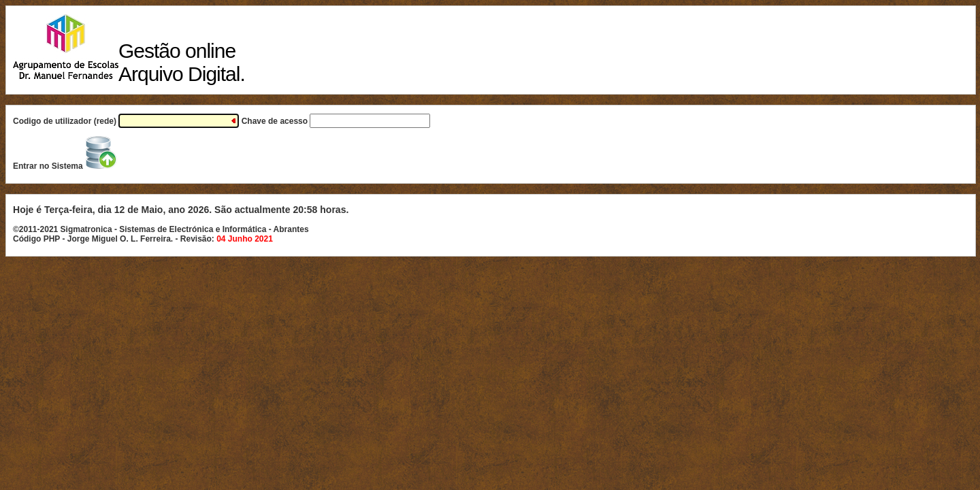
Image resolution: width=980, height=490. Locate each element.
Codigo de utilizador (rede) (127, 121)
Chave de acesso (336, 121)
